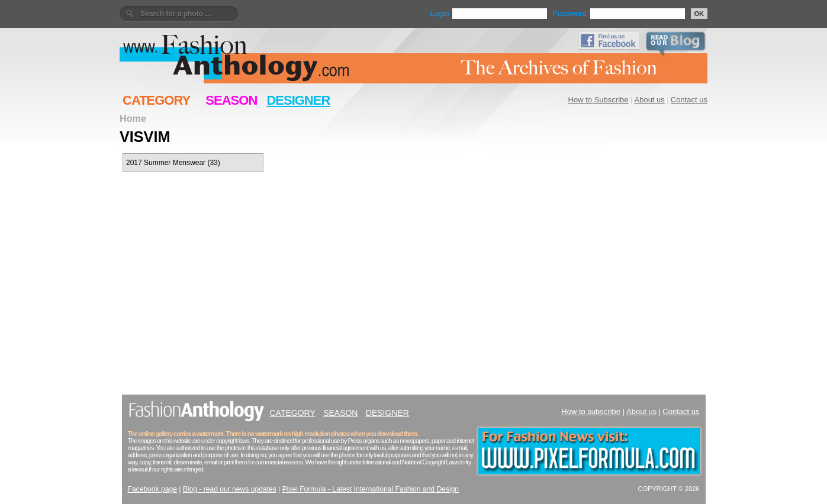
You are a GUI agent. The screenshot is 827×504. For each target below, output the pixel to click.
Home (133, 118)
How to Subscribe (598, 100)
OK (699, 14)
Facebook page (152, 489)
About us (650, 100)
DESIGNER (298, 100)
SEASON (231, 100)
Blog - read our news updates (230, 489)
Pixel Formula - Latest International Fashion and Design (371, 489)
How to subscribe (591, 411)
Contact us (689, 100)
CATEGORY (156, 100)
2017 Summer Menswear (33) (173, 163)
